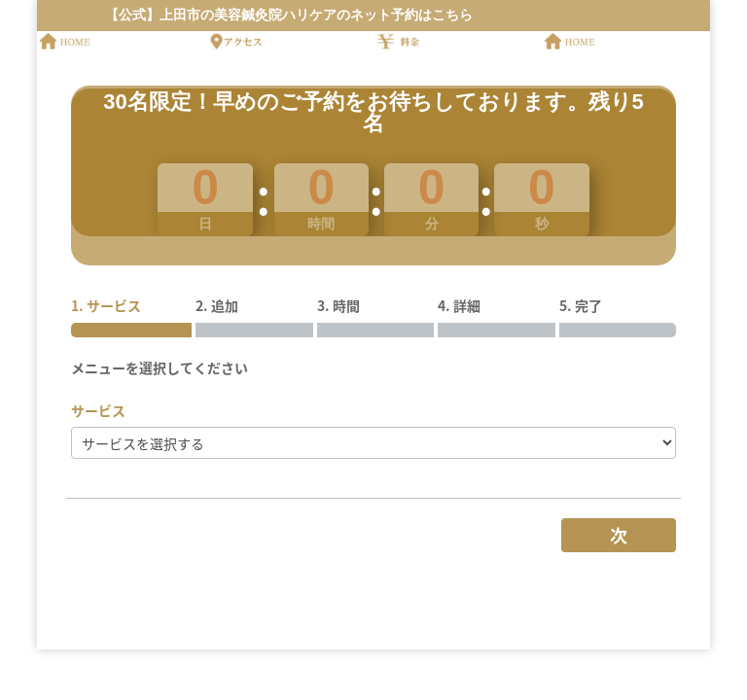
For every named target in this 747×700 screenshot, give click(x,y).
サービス (98, 410)
